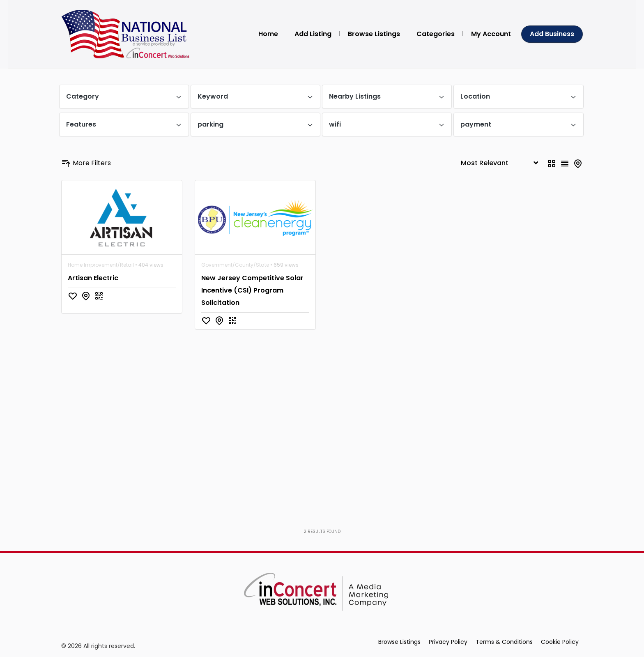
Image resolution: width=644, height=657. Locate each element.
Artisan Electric (93, 278)
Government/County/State (235, 265)
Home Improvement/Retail (101, 265)
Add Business (552, 34)
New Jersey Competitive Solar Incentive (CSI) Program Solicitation (252, 290)
